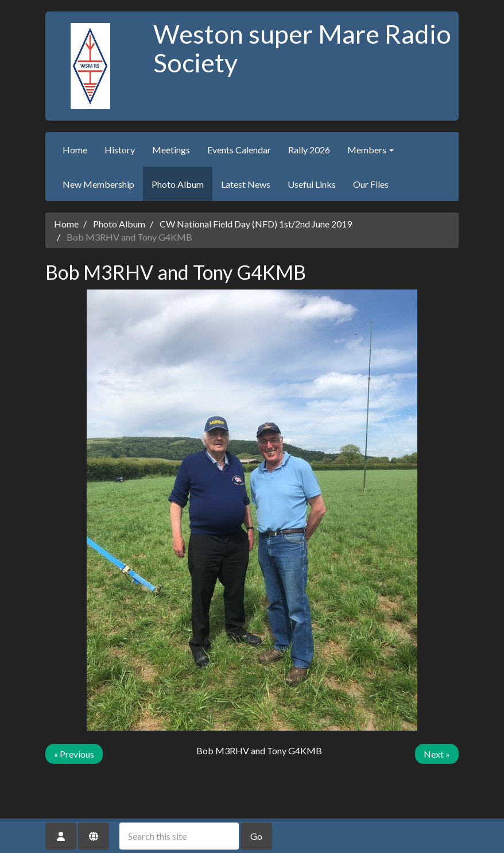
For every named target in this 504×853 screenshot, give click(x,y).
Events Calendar (239, 150)
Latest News (246, 184)
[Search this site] (179, 836)
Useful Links (312, 184)
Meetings (171, 150)
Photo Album (178, 184)
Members (371, 150)
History (120, 150)
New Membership (98, 184)
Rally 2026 (309, 150)
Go (256, 836)
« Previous (74, 754)
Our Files (371, 184)
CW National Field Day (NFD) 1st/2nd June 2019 (256, 224)
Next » (437, 754)
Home (75, 150)
